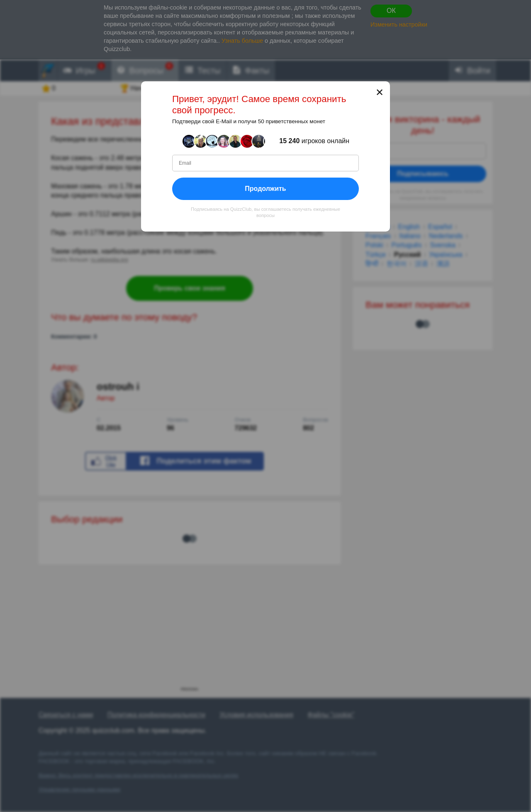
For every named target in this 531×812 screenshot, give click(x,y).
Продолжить (265, 188)
